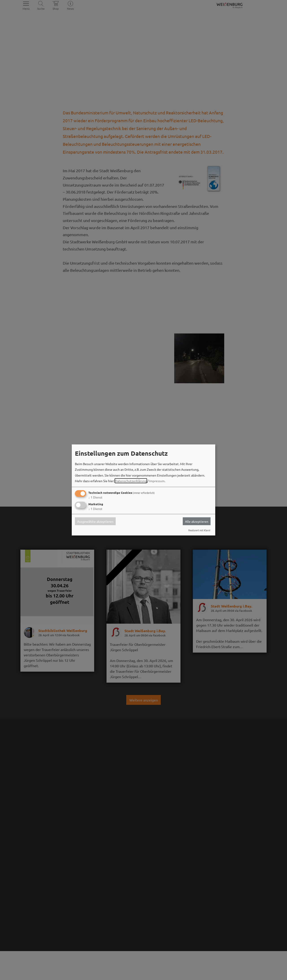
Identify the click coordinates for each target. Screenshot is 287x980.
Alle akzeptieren (197, 521)
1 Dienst (95, 497)
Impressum (157, 481)
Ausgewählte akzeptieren (95, 521)
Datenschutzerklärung (131, 481)
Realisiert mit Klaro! (199, 530)
